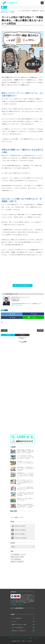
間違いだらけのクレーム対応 (17, 557)
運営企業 (30, 638)
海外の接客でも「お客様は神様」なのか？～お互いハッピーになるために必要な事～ (25, 469)
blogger (8, 335)
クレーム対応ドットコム (17, 517)
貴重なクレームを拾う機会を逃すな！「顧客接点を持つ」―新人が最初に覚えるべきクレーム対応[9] (25, 506)
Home (2, 11)
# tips (6, 310)
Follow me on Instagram (21, 538)
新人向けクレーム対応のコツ (11, 11)
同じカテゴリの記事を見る (23, 285)
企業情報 (14, 605)
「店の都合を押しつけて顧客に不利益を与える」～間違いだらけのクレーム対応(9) (25, 494)
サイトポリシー (24, 638)
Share (13, 317)
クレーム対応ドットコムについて (13, 638)
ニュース (23, 555)
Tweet (13, 314)
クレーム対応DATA (15, 555)
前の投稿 (40, 330)
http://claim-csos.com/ (18, 305)
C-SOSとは (20, 605)
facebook (22, 335)
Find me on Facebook (20, 530)
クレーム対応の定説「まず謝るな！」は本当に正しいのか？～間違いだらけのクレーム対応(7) (25, 457)
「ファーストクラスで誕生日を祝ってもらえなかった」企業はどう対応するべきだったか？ (25, 488)
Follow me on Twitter (20, 526)
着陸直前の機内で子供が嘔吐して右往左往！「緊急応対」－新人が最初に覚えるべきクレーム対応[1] (25, 451)
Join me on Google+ (20, 534)
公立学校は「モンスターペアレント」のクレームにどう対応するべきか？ (25, 463)
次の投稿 (4, 330)
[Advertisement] (21, 389)
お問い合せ (36, 638)
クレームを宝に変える (16, 559)
